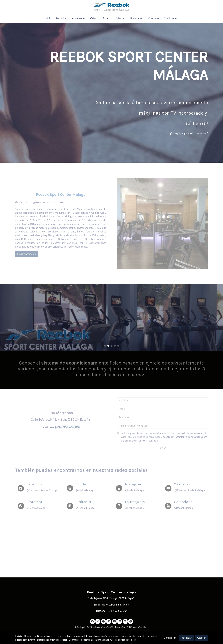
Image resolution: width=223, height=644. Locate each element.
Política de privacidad (137, 627)
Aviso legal (80, 627)
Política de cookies (96, 627)
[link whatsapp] (125, 621)
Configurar (170, 638)
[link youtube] (114, 621)
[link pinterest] (103, 621)
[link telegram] (131, 621)
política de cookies (127, 640)
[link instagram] (98, 621)
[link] (111, 7)
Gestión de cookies (116, 627)
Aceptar (201, 638)
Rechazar (187, 638)
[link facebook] (93, 621)
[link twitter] (109, 621)
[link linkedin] (120, 621)
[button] (78, 18)
